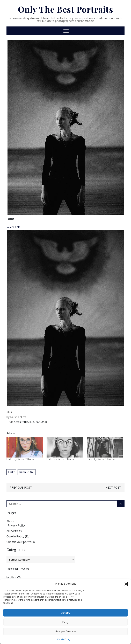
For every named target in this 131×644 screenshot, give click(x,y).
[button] (126, 584)
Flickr (10, 219)
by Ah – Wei (14, 577)
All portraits (14, 531)
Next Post (113, 488)
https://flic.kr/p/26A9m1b (31, 422)
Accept (66, 613)
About (10, 521)
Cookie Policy (64, 639)
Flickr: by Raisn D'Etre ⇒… (21, 459)
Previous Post (21, 488)
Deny (66, 622)
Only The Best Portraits (66, 9)
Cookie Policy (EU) (18, 536)
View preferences (66, 631)
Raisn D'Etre (27, 472)
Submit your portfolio (21, 542)
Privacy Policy (17, 525)
